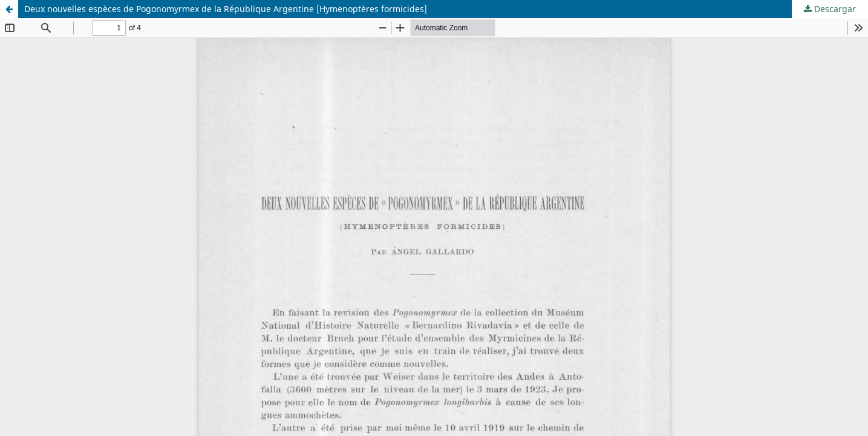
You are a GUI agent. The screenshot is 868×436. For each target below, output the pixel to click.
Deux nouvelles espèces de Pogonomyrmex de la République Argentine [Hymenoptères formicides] (226, 9)
